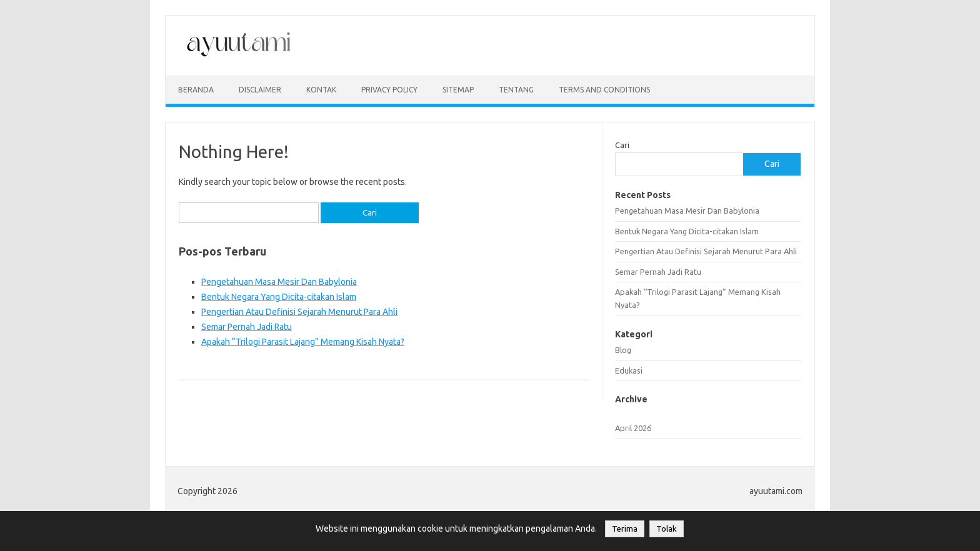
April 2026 (633, 428)
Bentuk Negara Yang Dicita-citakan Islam (279, 297)
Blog (623, 350)
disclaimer (260, 90)
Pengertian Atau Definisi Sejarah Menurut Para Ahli (299, 312)
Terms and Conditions (604, 90)
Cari (622, 145)
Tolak (667, 529)
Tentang (516, 90)
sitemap (458, 90)
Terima (625, 529)
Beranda (196, 90)
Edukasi (629, 370)
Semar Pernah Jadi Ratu (247, 327)
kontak (321, 90)
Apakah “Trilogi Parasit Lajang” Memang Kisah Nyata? (303, 342)
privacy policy (389, 90)
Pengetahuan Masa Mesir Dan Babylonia (279, 282)
